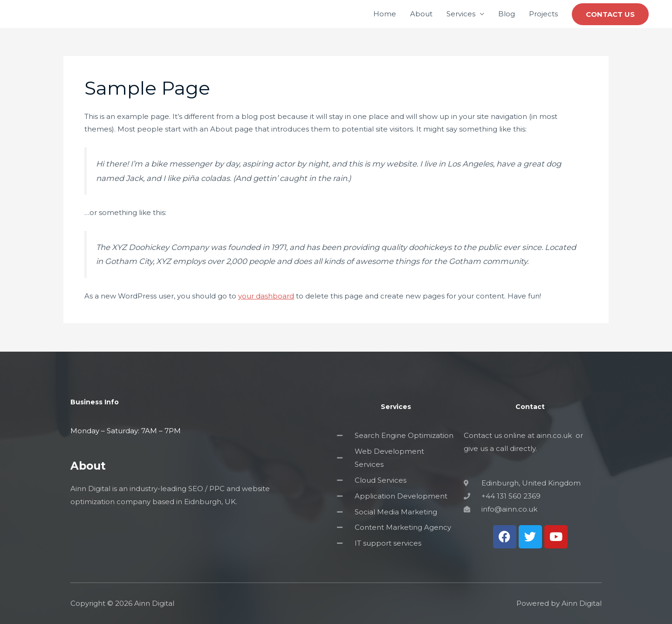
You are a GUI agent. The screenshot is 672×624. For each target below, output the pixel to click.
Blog (507, 14)
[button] (610, 14)
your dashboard (266, 296)
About (421, 14)
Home (385, 14)
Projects (543, 14)
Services (461, 14)
